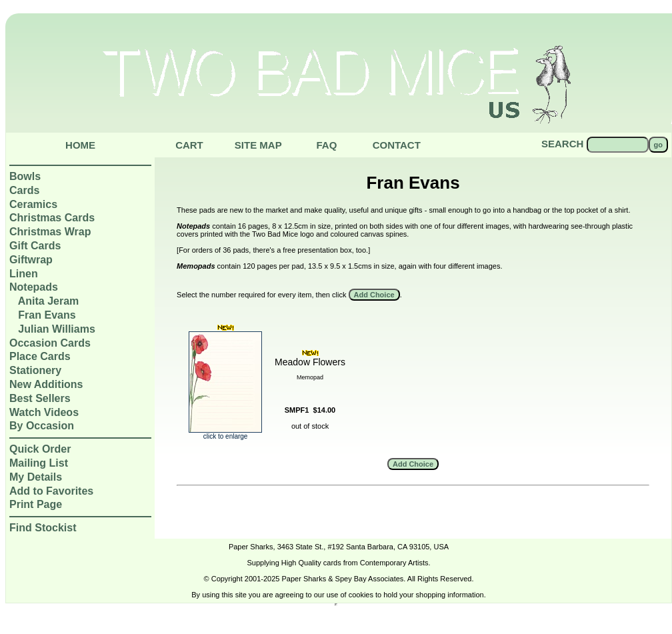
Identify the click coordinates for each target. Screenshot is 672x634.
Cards (24, 190)
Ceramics (33, 204)
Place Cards (40, 356)
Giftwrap (31, 260)
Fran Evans (47, 315)
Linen (24, 274)
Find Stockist (43, 528)
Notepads (34, 287)
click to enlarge (225, 433)
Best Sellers (40, 398)
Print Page (36, 504)
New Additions (46, 384)
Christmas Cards (52, 218)
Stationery (35, 370)
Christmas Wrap (50, 232)
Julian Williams (56, 329)
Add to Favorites (51, 491)
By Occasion (42, 426)
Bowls (25, 176)
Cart (189, 145)
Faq (326, 145)
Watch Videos (44, 412)
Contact (397, 145)
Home (80, 145)
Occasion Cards (50, 343)
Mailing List (39, 463)
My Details (36, 477)
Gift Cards (35, 246)
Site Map (258, 145)
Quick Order (40, 449)
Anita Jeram (49, 301)
